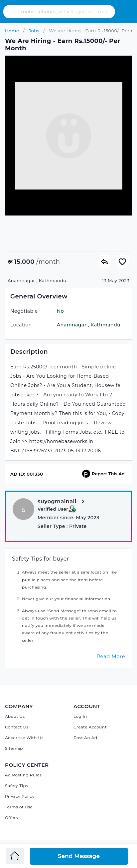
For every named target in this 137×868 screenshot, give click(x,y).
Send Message (79, 856)
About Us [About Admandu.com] (15, 716)
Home (12, 31)
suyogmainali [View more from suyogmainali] (62, 502)
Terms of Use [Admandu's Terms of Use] (19, 807)
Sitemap (14, 748)
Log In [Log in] (80, 716)
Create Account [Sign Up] (90, 727)
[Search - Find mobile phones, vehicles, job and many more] (59, 12)
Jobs (33, 31)
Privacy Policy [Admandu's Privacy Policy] (20, 796)
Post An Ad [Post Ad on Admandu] (85, 738)
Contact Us (17, 727)
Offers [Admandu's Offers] (11, 818)
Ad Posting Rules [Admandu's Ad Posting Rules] (23, 775)
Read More (111, 656)
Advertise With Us (24, 738)
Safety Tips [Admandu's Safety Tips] (16, 786)
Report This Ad (103, 474)
